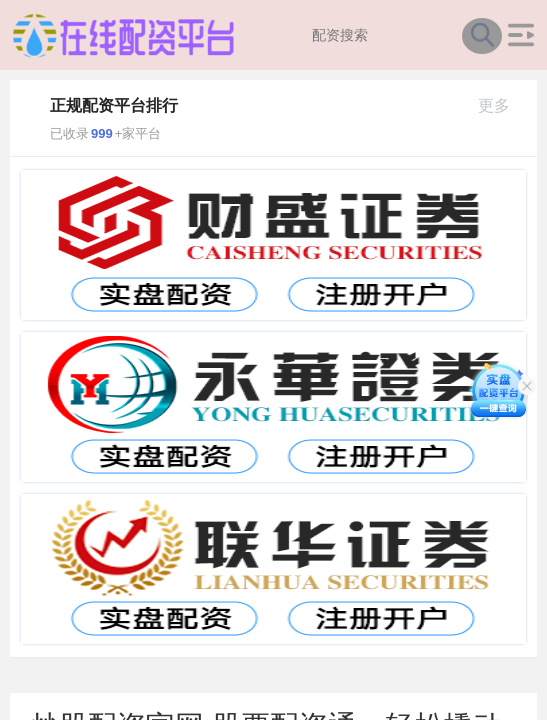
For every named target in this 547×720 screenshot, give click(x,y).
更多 (502, 105)
